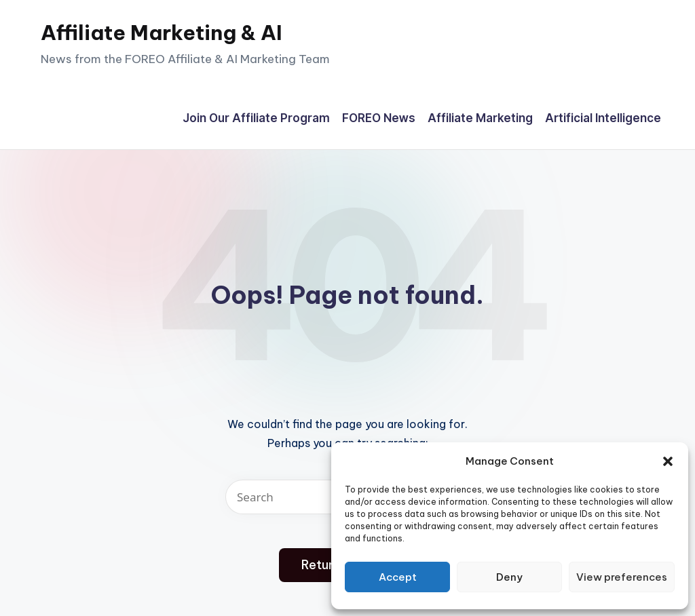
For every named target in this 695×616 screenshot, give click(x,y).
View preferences (622, 577)
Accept (398, 577)
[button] (668, 461)
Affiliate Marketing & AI (162, 33)
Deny (509, 577)
